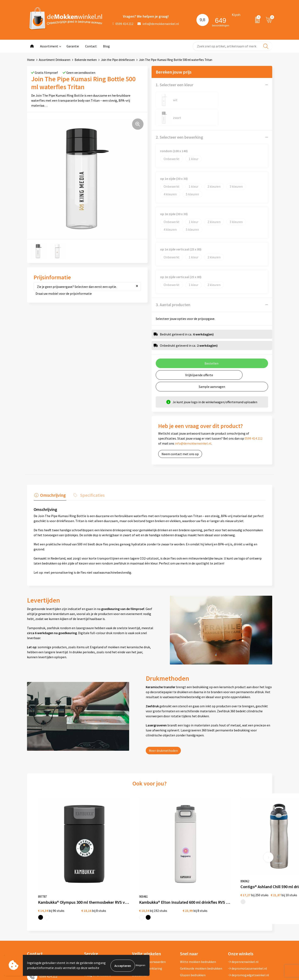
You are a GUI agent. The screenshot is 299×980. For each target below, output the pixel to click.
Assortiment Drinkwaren (55, 60)
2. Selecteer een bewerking (179, 119)
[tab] (49, 478)
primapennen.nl (241, 924)
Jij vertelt (91, 911)
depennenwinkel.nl (243, 904)
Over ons (90, 904)
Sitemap (90, 924)
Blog (106, 46)
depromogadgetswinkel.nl (249, 917)
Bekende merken (86, 60)
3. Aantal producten (173, 287)
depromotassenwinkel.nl (248, 911)
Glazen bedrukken (193, 917)
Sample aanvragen (212, 369)
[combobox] (233, 46)
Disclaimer (140, 917)
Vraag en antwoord (97, 917)
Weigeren (140, 966)
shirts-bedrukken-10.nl (246, 937)
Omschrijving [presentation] (52, 477)
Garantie (73, 46)
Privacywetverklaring (147, 911)
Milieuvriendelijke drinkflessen (202, 931)
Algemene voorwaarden (149, 904)
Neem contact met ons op (180, 436)
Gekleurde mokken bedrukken (201, 911)
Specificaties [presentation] (90, 477)
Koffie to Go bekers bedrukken (201, 924)
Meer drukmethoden (163, 732)
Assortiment (49, 46)
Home (31, 60)
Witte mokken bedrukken (198, 904)
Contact (91, 46)
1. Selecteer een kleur (175, 85)
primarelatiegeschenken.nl (249, 931)
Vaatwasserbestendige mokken (196, 941)
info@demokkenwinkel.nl (158, 24)
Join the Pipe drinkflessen (118, 60)
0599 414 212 (123, 24)
